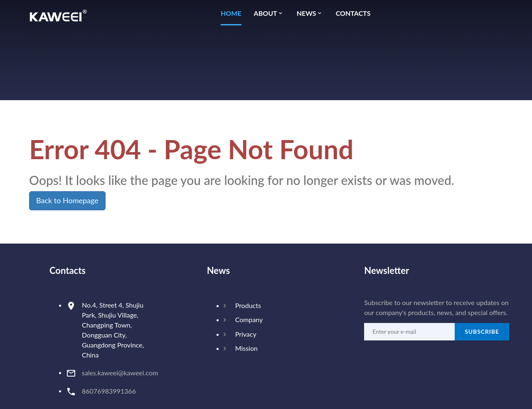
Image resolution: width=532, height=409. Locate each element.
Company (249, 319)
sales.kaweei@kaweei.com (120, 373)
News (307, 13)
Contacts (353, 13)
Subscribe (482, 331)
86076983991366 (109, 391)
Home (231, 13)
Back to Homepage (67, 200)
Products (248, 305)
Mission (246, 348)
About (266, 13)
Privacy (246, 334)
